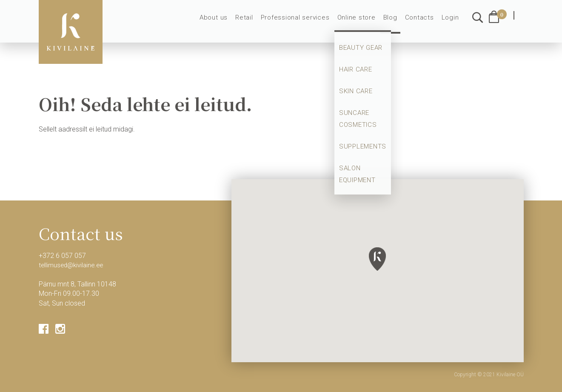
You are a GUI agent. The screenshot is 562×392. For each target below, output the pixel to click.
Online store (361, 22)
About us (226, 22)
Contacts (421, 22)
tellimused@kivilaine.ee (73, 265)
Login (451, 22)
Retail (255, 22)
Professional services (303, 22)
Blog (394, 22)
